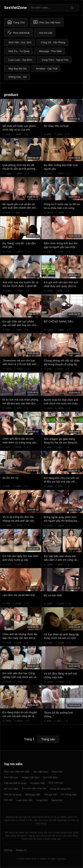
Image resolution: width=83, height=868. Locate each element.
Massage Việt (33, 794)
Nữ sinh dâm (11, 789)
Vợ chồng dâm (69, 794)
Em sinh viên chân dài (34, 788)
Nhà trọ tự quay (13, 794)
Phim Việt (57, 772)
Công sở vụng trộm (61, 789)
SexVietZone (15, 8)
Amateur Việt (37, 783)
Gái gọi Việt (50, 794)
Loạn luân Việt (24, 800)
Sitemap (8, 850)
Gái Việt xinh (11, 777)
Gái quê (8, 800)
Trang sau (48, 739)
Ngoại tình (57, 800)
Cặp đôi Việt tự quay (15, 783)
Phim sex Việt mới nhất (17, 772)
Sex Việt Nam (41, 772)
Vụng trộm (42, 800)
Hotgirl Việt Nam (31, 777)
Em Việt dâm (50, 777)
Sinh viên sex (56, 783)
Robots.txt (21, 850)
